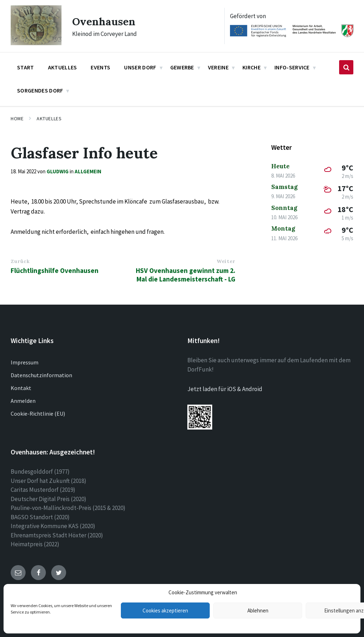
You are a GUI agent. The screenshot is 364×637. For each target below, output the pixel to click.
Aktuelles (49, 119)
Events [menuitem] (100, 67)
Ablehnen (258, 610)
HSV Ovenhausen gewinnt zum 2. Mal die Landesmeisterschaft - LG (186, 275)
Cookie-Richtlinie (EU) (38, 414)
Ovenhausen (104, 21)
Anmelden (23, 401)
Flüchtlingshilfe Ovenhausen (55, 270)
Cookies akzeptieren (165, 610)
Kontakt (21, 388)
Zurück (20, 261)
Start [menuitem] (26, 67)
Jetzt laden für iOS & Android (225, 389)
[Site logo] (36, 43)
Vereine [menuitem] (218, 67)
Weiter (226, 261)
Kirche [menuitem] (251, 67)
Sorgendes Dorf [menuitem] (40, 90)
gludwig (58, 171)
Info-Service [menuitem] (292, 67)
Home (17, 119)
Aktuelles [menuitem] (63, 67)
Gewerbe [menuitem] (182, 67)
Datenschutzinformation (41, 375)
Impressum (25, 362)
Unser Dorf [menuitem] (140, 67)
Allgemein (88, 171)
